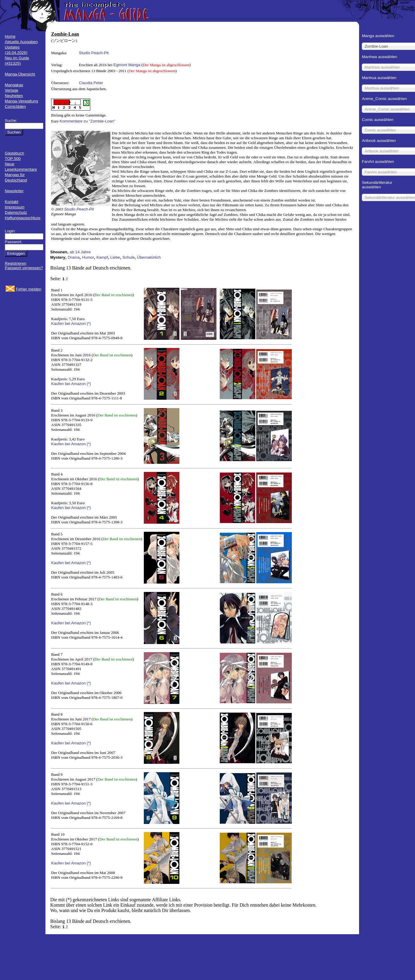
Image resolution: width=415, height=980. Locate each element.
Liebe (115, 257)
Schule (129, 257)
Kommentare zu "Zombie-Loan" (88, 121)
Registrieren (16, 263)
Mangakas (14, 85)
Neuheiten (14, 96)
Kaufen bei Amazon (68, 324)
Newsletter (14, 191)
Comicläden (15, 106)
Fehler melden (29, 289)
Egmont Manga (127, 65)
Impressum (15, 207)
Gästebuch (14, 153)
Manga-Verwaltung (21, 101)
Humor (88, 257)
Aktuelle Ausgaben (21, 42)
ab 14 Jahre (80, 252)
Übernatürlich (149, 257)
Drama (74, 257)
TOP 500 (13, 159)
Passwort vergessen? (24, 268)
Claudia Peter (91, 83)
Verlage (12, 90)
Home (10, 36)
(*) (89, 324)
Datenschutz (16, 212)
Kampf (102, 257)
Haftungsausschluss (23, 218)
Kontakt (12, 202)
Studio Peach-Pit (94, 53)
